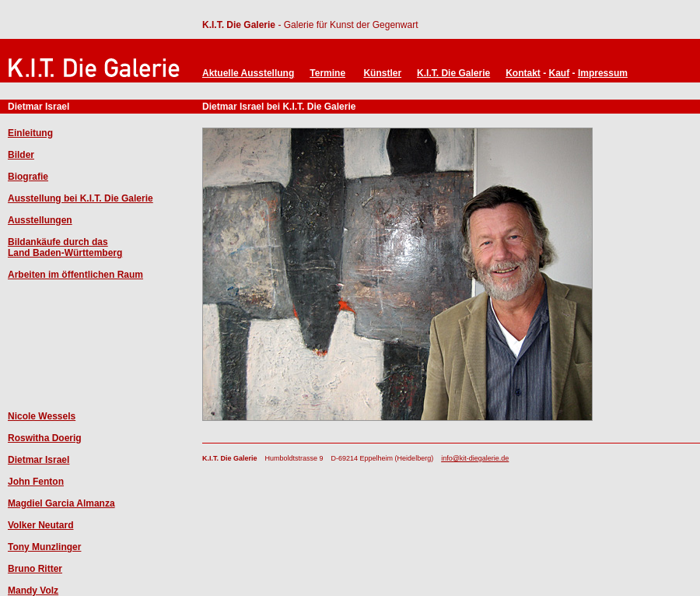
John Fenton (36, 482)
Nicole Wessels (42, 416)
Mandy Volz (33, 591)
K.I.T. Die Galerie (239, 25)
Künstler (382, 73)
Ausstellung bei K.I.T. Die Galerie (80, 198)
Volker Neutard (40, 525)
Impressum (603, 73)
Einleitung (30, 133)
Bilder (21, 155)
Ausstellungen (40, 220)
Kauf (560, 73)
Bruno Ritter (35, 569)
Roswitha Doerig (45, 438)
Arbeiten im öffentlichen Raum (75, 275)
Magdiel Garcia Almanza (61, 503)
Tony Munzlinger (44, 547)
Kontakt (523, 73)
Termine (327, 73)
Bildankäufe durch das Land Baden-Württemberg (65, 247)
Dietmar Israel (38, 460)
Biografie (28, 177)
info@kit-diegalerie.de (475, 458)
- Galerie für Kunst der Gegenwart (346, 25)
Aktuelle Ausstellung (248, 73)
